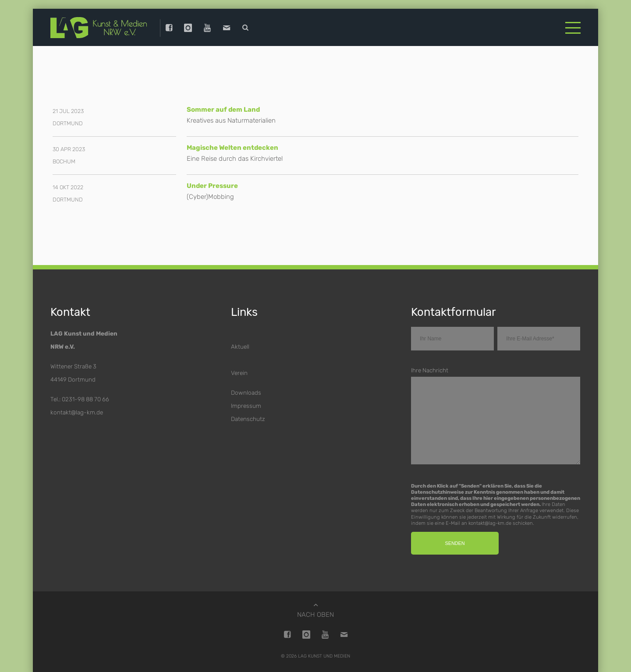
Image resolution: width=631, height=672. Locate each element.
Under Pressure (212, 186)
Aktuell (240, 347)
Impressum (246, 406)
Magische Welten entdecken (232, 148)
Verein (239, 373)
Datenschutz (248, 419)
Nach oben (315, 615)
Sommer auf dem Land (223, 110)
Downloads (246, 393)
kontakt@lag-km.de (77, 412)
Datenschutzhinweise (438, 492)
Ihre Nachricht (430, 370)
